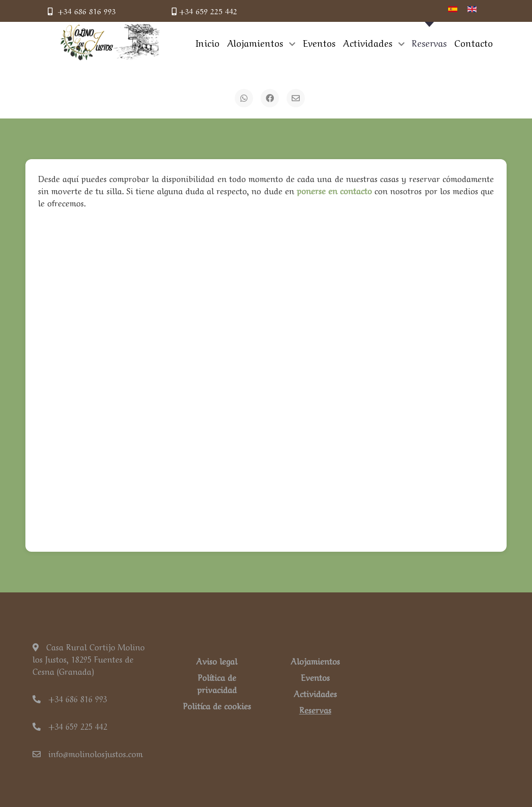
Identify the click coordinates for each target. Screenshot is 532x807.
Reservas (315, 709)
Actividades (315, 693)
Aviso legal (217, 661)
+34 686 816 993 (82, 11)
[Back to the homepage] (110, 42)
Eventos (315, 677)
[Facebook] (270, 98)
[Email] (296, 98)
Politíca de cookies (217, 705)
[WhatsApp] (244, 98)
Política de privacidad (217, 683)
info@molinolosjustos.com (88, 753)
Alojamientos (315, 661)
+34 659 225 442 (205, 11)
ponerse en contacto (334, 190)
